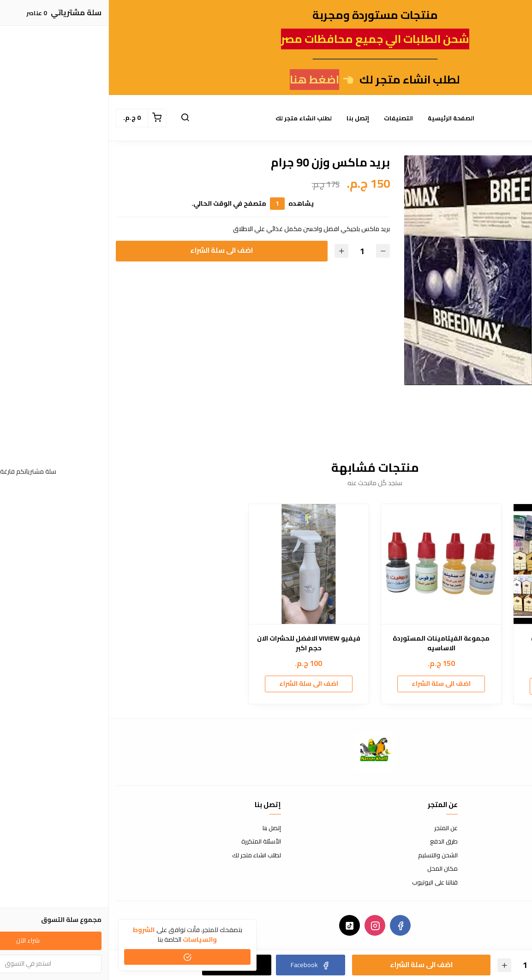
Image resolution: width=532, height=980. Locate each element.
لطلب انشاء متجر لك (195, 118)
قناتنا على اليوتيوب (326, 883)
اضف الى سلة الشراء (113, 250)
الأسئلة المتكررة (152, 842)
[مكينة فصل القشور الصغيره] (465, 564)
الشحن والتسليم (329, 855)
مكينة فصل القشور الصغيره (465, 638)
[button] (76, 118)
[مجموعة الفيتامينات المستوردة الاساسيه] (332, 564)
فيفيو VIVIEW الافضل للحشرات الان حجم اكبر (200, 643)
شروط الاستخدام (505, 828)
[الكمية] (253, 251)
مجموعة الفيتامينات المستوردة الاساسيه (332, 643)
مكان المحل (334, 869)
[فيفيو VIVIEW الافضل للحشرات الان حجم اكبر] (200, 564)
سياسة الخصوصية (502, 855)
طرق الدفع (335, 842)
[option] (410, 270)
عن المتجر (337, 828)
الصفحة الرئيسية (342, 118)
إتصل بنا (249, 118)
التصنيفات (290, 118)
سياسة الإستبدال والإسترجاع (490, 842)
